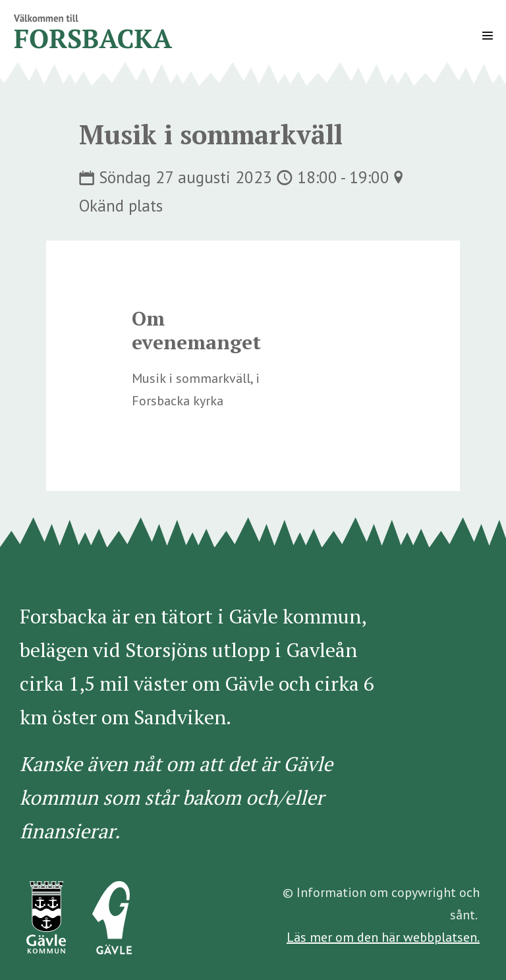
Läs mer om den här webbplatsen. (383, 937)
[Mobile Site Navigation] (488, 36)
